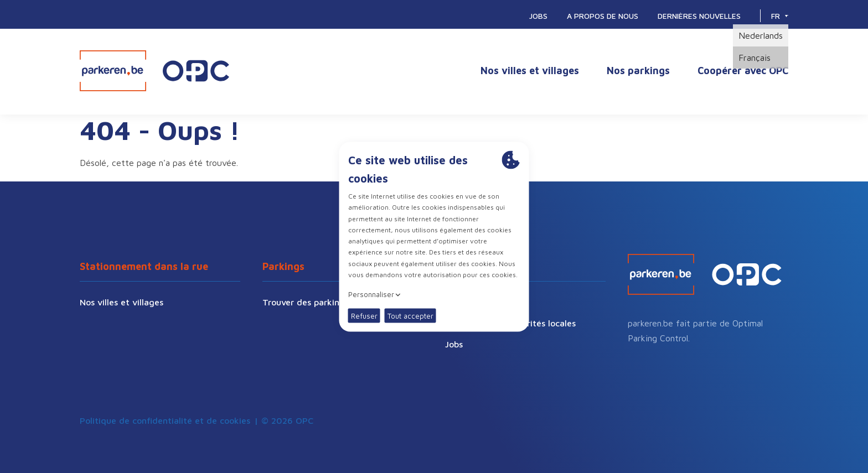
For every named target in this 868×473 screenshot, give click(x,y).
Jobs (538, 16)
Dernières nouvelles (699, 16)
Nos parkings (638, 71)
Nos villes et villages (530, 71)
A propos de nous (603, 16)
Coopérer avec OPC (743, 71)
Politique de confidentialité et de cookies (165, 420)
